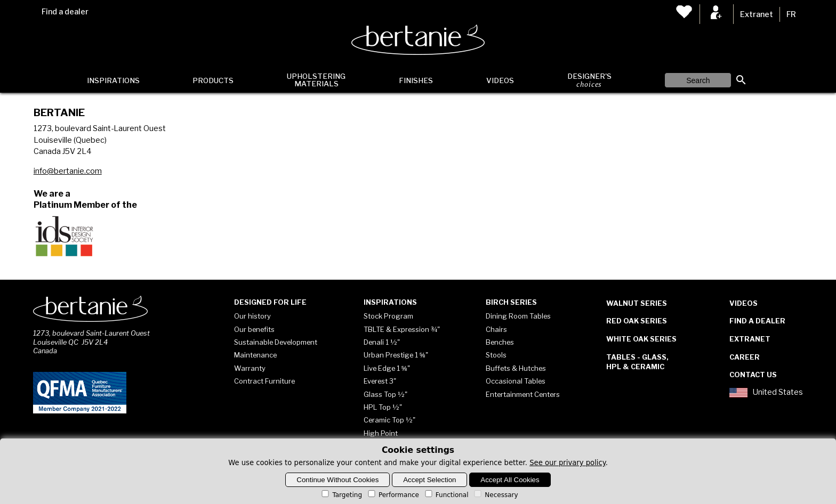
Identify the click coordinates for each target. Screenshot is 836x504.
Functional (446, 495)
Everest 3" (380, 381)
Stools (496, 355)
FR (791, 14)
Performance (393, 495)
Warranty (250, 368)
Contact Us (753, 375)
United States (766, 393)
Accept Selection (429, 480)
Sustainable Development (276, 342)
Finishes (416, 80)
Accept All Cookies (510, 480)
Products (213, 80)
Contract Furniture (264, 381)
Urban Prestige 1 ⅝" (396, 355)
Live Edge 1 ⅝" (387, 368)
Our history (252, 316)
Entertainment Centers (523, 394)
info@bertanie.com (68, 171)
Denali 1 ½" (382, 342)
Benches (500, 342)
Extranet (757, 14)
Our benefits (254, 329)
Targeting (341, 495)
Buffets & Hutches (516, 368)
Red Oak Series (637, 321)
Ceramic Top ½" (389, 420)
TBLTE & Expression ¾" (402, 329)
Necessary (495, 495)
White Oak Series (641, 339)
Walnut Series (637, 303)
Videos (500, 80)
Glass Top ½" (385, 394)
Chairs (496, 329)
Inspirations (113, 80)
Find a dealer (65, 12)
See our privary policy (568, 463)
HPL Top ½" (383, 407)
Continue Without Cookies (337, 480)
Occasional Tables (516, 381)
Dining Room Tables (518, 316)
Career (745, 357)
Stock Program (388, 316)
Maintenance (255, 355)
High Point (381, 433)
